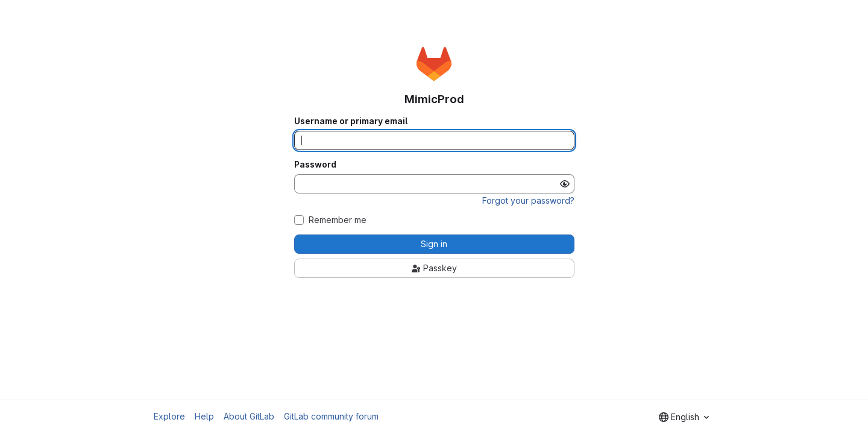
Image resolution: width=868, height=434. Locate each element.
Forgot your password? (528, 200)
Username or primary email (351, 121)
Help (204, 416)
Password (315, 165)
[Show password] (565, 184)
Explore (169, 416)
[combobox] (684, 417)
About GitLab (249, 416)
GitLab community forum (331, 416)
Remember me (338, 220)
